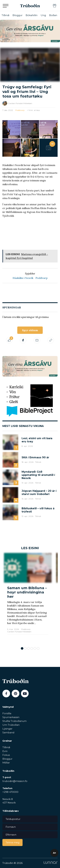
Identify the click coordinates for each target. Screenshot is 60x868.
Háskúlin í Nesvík (23, 278)
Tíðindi (5, 15)
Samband (8, 732)
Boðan (53, 15)
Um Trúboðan (11, 725)
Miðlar (6, 763)
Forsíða (7, 713)
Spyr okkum (30, 330)
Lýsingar (7, 729)
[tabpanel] (28, 598)
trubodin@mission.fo (15, 781)
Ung (43, 15)
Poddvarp (20, 110)
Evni (5, 751)
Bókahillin (32, 15)
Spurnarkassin (11, 717)
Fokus (6, 755)
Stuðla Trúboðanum (14, 721)
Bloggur (17, 15)
